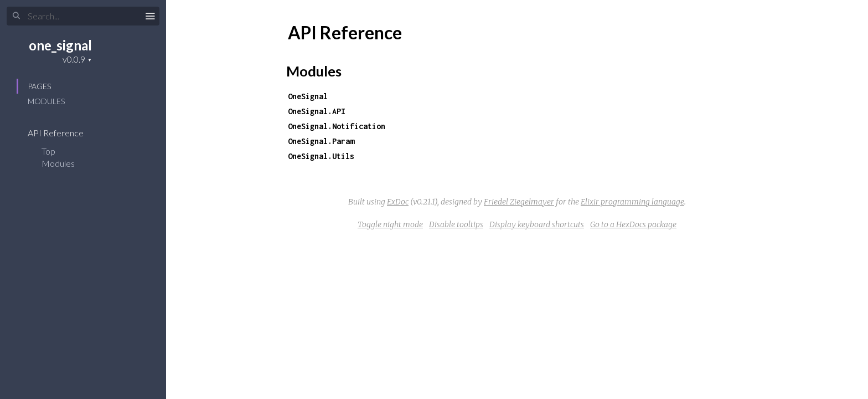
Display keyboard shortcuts (537, 224)
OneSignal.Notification (337, 126)
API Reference (63, 133)
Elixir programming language (632, 202)
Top (48, 151)
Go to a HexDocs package (633, 224)
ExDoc (398, 202)
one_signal (60, 45)
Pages (39, 86)
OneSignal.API (317, 111)
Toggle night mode (390, 224)
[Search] (83, 16)
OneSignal (308, 96)
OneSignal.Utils (321, 156)
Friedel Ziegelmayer (519, 202)
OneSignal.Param (321, 141)
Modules (46, 101)
